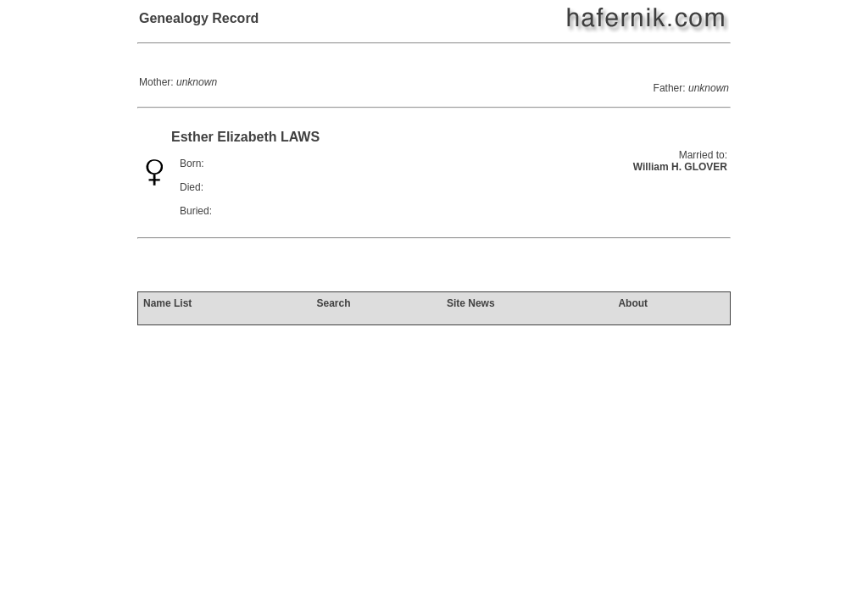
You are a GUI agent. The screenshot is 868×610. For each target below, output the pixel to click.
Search (333, 303)
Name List (167, 303)
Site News (471, 303)
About (633, 303)
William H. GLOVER (680, 167)
